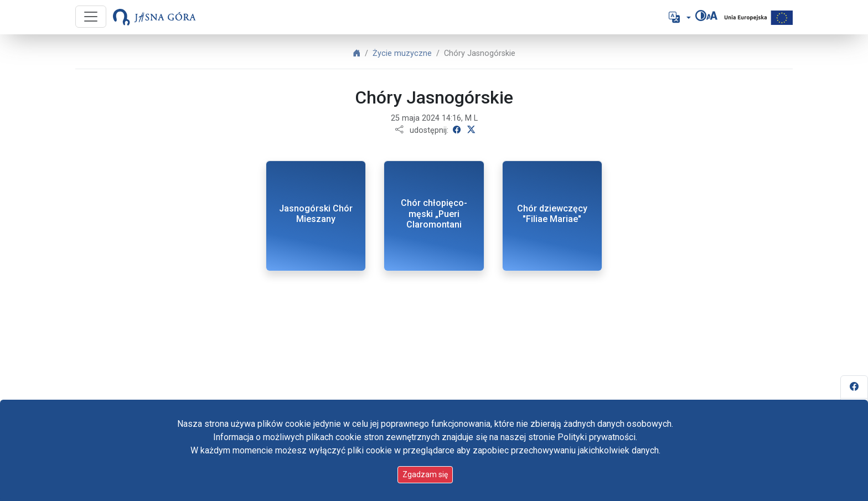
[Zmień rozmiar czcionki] (712, 16)
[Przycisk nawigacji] (91, 17)
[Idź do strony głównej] (154, 17)
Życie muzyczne (402, 53)
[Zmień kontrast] (701, 16)
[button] (679, 17)
